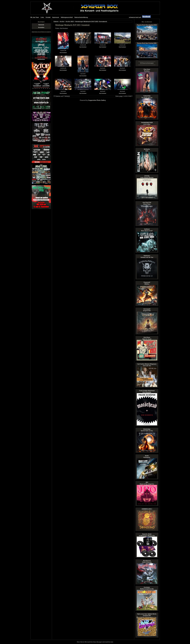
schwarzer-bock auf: (141, 17)
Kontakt (48, 17)
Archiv (62, 22)
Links (42, 17)
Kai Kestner (63, 53)
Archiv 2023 (70, 22)
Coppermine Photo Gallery (97, 100)
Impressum (56, 17)
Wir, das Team (35, 17)
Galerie (56, 22)
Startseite (41, 25)
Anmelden (41, 27)
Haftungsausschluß (67, 17)
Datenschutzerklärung (81, 17)
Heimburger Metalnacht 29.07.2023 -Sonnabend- (91, 22)
